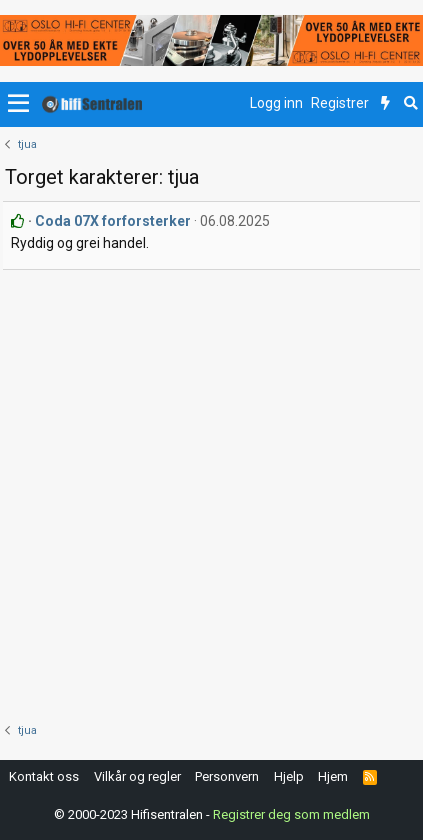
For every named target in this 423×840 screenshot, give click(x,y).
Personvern (227, 776)
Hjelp (289, 776)
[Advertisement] (211, 491)
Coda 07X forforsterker (113, 221)
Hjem (333, 776)
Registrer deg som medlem (291, 814)
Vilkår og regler (137, 776)
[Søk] (410, 104)
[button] (18, 104)
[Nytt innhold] (385, 104)
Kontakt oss (44, 776)
